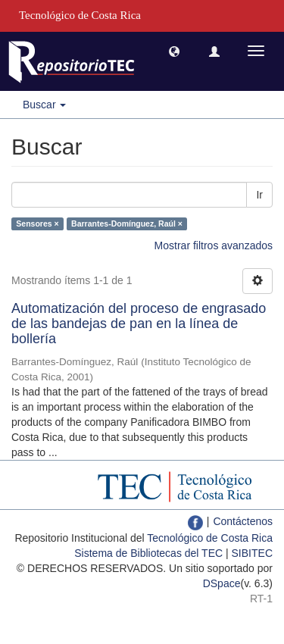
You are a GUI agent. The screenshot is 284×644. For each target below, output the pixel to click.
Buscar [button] (44, 105)
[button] (174, 51)
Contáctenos (243, 521)
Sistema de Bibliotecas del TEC (148, 553)
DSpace (222, 583)
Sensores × (37, 224)
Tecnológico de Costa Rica (210, 538)
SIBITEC (252, 553)
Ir (259, 195)
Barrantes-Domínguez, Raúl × (127, 224)
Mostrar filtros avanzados (214, 245)
